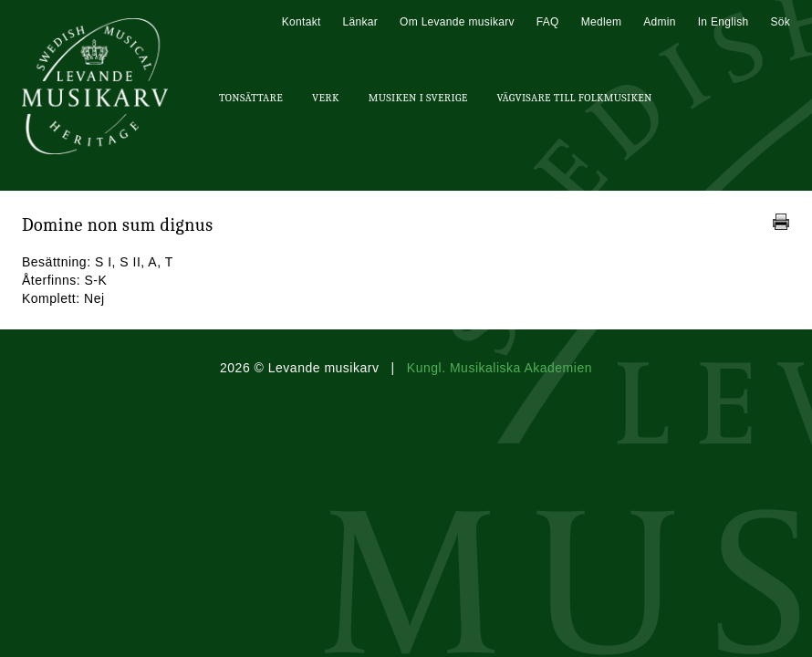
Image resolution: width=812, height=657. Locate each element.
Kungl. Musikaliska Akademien (500, 368)
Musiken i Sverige (418, 98)
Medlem (601, 22)
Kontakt (302, 22)
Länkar (361, 22)
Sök (780, 22)
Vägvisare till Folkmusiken (574, 98)
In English (724, 22)
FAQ (548, 22)
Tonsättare (251, 98)
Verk (326, 98)
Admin (660, 22)
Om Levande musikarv (457, 22)
